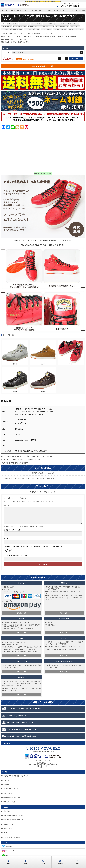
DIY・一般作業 (32, 26)
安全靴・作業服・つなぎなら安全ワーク (16, 776)
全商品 (38, 29)
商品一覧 (6, 780)
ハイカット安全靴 (6, 29)
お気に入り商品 (8, 824)
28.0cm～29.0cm (70, 10)
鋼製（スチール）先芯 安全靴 (76, 29)
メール (6, 538)
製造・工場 (56, 29)
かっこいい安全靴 (75, 26)
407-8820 (69, 6)
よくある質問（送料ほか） (11, 789)
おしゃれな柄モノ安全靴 (62, 26)
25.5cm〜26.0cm (48, 10)
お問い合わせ (8, 793)
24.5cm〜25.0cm (36, 10)
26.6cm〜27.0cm (59, 10)
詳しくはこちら (22, 613)
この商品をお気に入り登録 (44, 66)
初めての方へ (8, 811)
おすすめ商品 (8, 828)
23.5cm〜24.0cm (25, 10)
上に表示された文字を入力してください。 (17, 555)
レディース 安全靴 (29, 29)
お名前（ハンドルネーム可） (12, 530)
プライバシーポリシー (10, 802)
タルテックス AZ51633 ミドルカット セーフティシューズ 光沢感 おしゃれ (30, 478)
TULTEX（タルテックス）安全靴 (46, 26)
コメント (7, 505)
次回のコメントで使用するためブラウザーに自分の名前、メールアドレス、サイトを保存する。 (35, 546)
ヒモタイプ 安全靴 (18, 29)
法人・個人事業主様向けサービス (14, 820)
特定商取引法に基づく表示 (12, 797)
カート (5, 833)
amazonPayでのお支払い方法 (13, 815)
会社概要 (6, 784)
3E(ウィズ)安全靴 (81, 10)
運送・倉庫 (64, 29)
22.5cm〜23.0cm (14, 10)
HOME (5, 10)
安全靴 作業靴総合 (46, 29)
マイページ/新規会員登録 (12, 837)
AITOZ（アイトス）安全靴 (20, 26)
